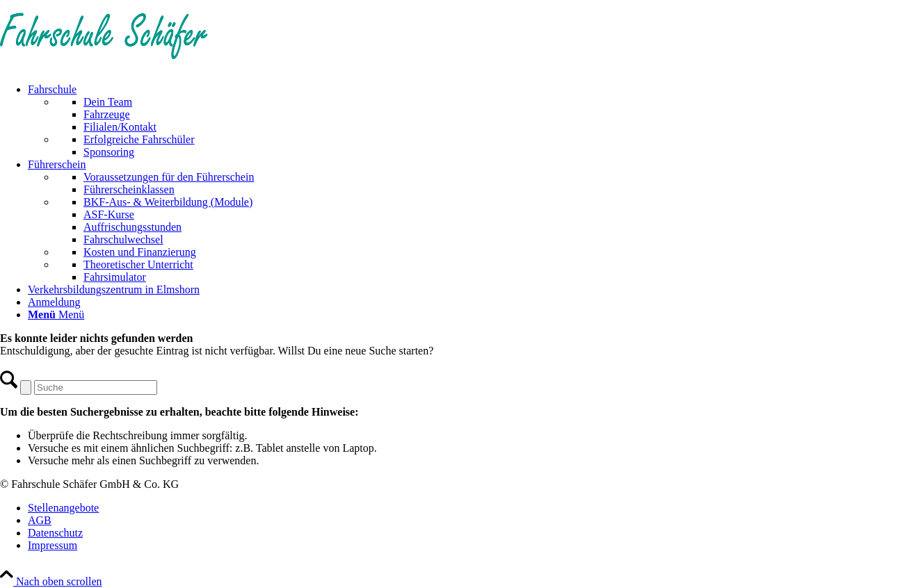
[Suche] (96, 387)
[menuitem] (468, 121)
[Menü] (56, 315)
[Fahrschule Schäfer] (104, 66)
